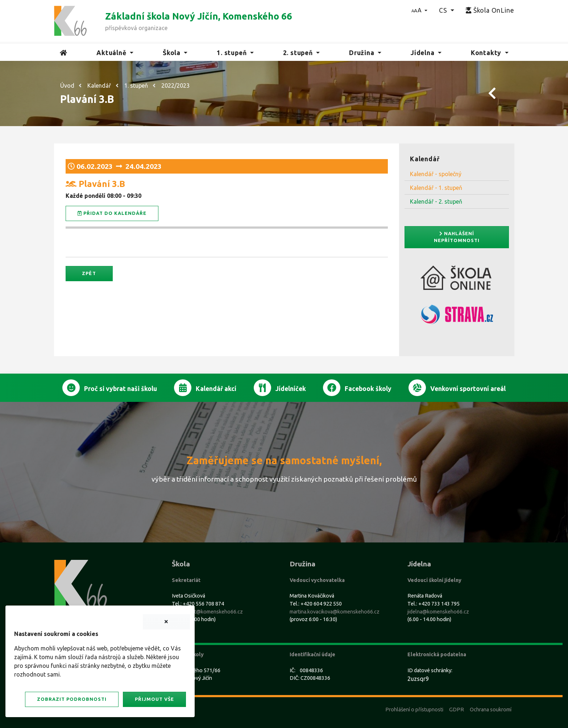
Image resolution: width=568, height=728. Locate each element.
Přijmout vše (154, 699)
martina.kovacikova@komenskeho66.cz (335, 612)
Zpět (89, 273)
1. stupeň (136, 86)
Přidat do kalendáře (112, 213)
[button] (420, 10)
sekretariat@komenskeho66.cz (207, 612)
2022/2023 (175, 86)
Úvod (67, 86)
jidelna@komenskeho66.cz (438, 612)
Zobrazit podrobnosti (72, 699)
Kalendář (99, 86)
